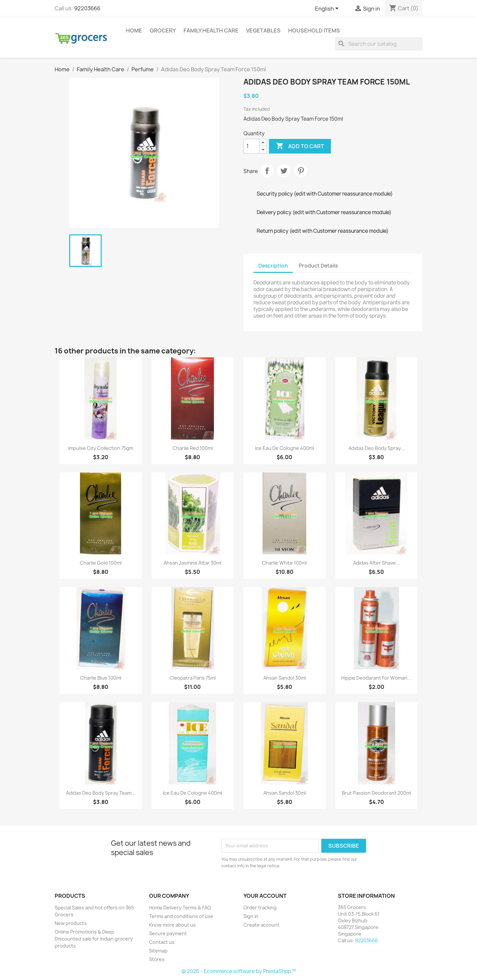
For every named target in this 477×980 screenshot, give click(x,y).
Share (267, 171)
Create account (262, 925)
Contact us (162, 942)
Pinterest (301, 171)
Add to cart (300, 146)
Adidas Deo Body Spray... (376, 448)
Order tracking (260, 908)
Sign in (251, 916)
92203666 (87, 8)
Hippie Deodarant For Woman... (376, 678)
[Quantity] (251, 146)
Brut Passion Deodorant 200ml (376, 793)
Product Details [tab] (318, 266)
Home (134, 31)
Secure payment (168, 933)
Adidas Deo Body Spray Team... (101, 793)
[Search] (379, 44)
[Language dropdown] (328, 9)
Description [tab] (273, 266)
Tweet (284, 171)
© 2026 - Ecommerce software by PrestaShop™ (239, 971)
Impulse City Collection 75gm (101, 448)
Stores (157, 959)
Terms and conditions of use (181, 916)
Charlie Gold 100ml (101, 563)
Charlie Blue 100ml (101, 678)
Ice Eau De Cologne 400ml (285, 448)
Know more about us (172, 925)
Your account (265, 896)
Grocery (163, 31)
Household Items (314, 31)
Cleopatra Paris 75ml (193, 678)
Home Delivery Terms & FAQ (180, 908)
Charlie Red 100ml (193, 448)
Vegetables (263, 31)
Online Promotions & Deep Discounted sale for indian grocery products (94, 939)
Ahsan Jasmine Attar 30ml (192, 563)
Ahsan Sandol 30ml (285, 678)
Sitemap (158, 951)
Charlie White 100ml (284, 563)
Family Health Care (211, 31)
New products (71, 923)
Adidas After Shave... (376, 563)
